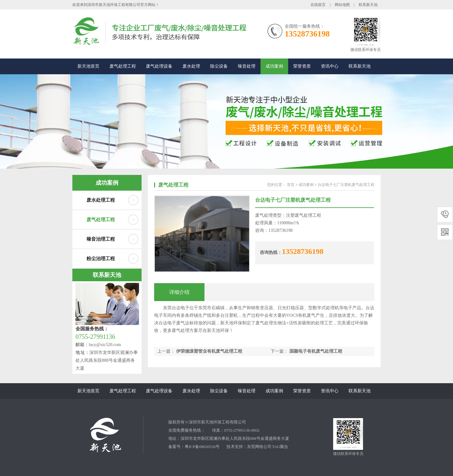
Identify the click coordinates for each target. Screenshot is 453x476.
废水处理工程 (101, 200)
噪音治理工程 (101, 239)
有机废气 (307, 315)
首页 (291, 185)
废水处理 (191, 66)
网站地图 (342, 5)
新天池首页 (88, 66)
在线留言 (318, 5)
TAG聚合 (280, 447)
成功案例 (274, 66)
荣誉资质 (302, 66)
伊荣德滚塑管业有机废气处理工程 (209, 351)
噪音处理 (247, 66)
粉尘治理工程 (101, 259)
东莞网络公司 (259, 447)
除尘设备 (219, 66)
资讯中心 (330, 66)
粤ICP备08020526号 (202, 447)
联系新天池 (368, 5)
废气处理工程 (123, 66)
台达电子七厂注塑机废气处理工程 (346, 185)
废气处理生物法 (271, 323)
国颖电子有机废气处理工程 (316, 351)
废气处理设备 (159, 66)
